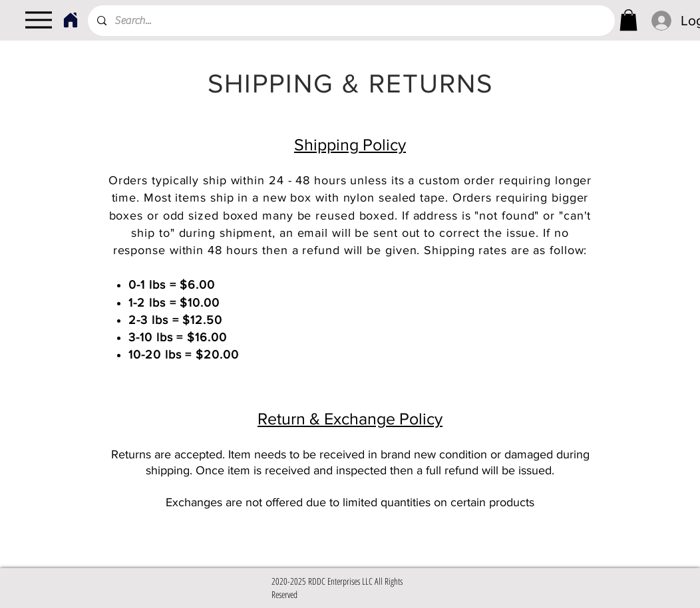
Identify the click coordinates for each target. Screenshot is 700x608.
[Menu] (38, 20)
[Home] (70, 20)
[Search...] (351, 21)
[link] (628, 20)
